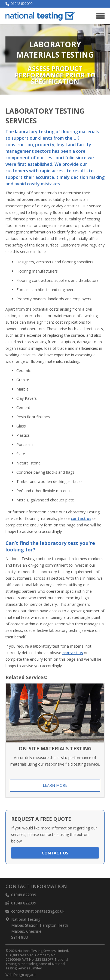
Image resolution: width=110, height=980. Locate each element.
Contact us (55, 853)
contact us (81, 518)
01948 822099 (19, 4)
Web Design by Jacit (21, 975)
